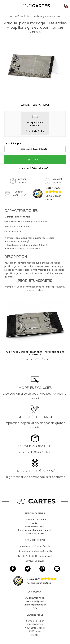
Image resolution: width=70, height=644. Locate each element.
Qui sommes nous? (35, 598)
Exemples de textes (35, 527)
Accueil (14, 16)
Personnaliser (35, 160)
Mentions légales (35, 601)
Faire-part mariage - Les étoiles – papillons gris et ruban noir (35, 353)
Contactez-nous (35, 534)
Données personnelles (35, 605)
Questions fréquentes (35, 520)
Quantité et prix (13, 143)
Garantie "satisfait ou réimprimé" (35, 530)
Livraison (35, 523)
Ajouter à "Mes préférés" (33, 168)
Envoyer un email (35, 561)
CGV (35, 608)
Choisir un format (35, 105)
